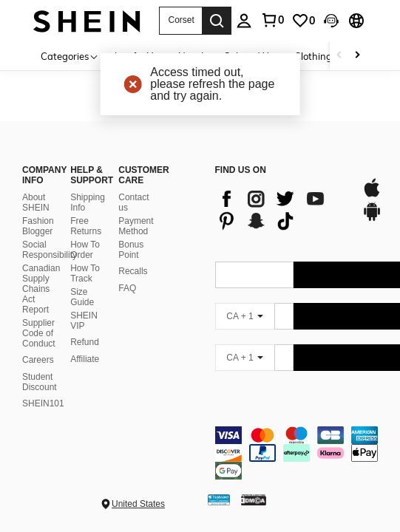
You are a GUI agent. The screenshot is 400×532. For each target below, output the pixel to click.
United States (138, 504)
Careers (38, 360)
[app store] (372, 195)
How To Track (85, 273)
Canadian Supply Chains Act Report (41, 289)
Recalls (133, 271)
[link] (303, 21)
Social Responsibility (50, 250)
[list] (281, 210)
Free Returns (86, 226)
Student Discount (40, 382)
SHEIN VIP (84, 321)
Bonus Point (131, 250)
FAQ (127, 288)
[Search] (217, 21)
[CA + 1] (245, 316)
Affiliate (85, 359)
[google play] (372, 219)
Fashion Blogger (38, 226)
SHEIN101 (43, 403)
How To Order (85, 250)
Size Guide (82, 297)
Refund (85, 342)
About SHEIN (36, 202)
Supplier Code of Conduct (39, 333)
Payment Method (136, 226)
